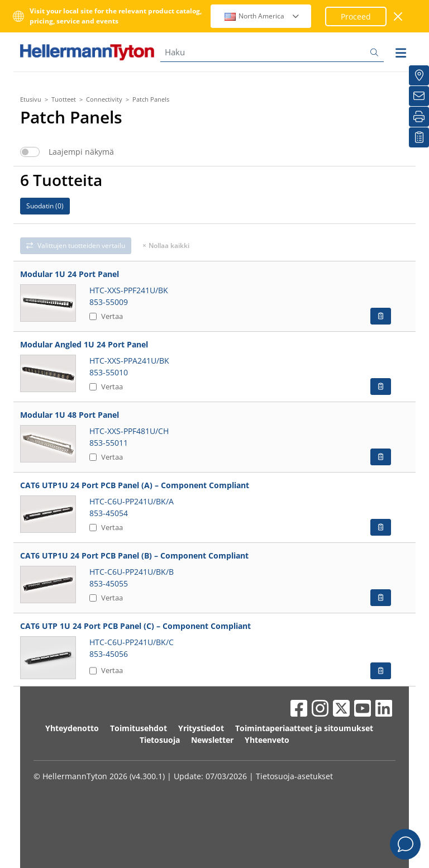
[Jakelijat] (419, 75)
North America (262, 16)
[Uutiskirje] (419, 96)
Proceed (356, 16)
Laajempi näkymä (81, 152)
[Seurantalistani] (419, 137)
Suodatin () (45, 206)
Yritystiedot (201, 728)
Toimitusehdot (139, 728)
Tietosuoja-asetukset (294, 776)
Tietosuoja (160, 740)
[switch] (30, 152)
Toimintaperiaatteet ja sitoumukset (304, 728)
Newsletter (212, 740)
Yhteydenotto (72, 728)
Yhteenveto (267, 740)
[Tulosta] (419, 117)
